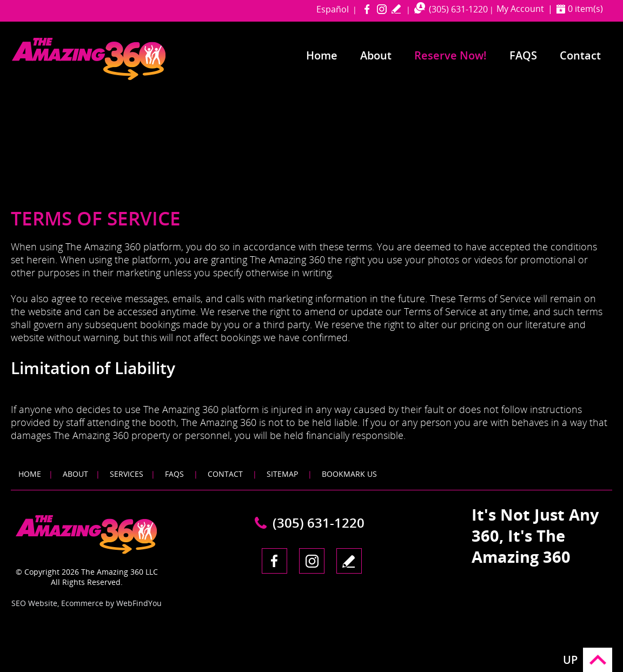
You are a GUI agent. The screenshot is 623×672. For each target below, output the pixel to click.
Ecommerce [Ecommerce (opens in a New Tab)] (82, 603)
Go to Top (598, 660)
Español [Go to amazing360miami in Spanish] (333, 9)
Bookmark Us (349, 474)
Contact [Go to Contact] (580, 55)
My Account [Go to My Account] (520, 9)
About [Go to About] (376, 55)
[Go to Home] (109, 78)
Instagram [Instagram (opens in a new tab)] (382, 9)
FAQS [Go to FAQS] (174, 474)
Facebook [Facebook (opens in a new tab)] (367, 9)
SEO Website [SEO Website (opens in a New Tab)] (34, 603)
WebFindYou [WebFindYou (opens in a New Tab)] (139, 603)
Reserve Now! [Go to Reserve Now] (450, 55)
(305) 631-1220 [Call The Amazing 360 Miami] (458, 9)
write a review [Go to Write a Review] (396, 9)
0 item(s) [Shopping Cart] (585, 9)
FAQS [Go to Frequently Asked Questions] (523, 55)
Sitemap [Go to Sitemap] (282, 474)
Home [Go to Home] (322, 55)
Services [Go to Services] (127, 474)
